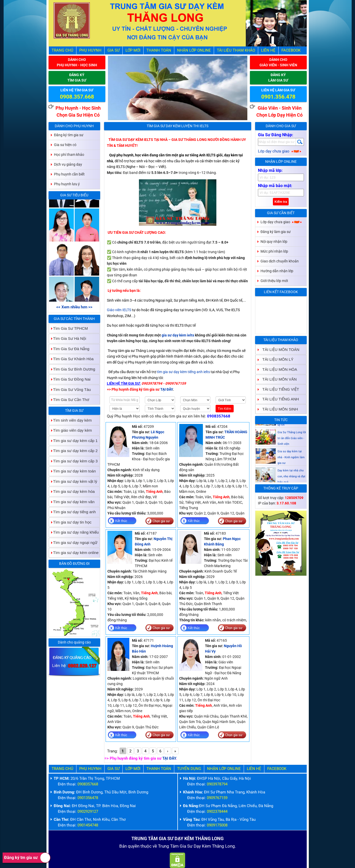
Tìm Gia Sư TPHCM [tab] (69, 328)
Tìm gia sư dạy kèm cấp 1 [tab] (73, 441)
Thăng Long (223, 846)
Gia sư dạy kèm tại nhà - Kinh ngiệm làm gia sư (291, 472)
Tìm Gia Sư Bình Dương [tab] (72, 369)
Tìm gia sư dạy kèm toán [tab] (73, 471)
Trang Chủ (62, 50)
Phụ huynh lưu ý (67, 184)
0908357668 (219, 416)
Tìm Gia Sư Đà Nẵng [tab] (69, 349)
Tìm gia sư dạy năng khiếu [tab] (74, 532)
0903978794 (217, 784)
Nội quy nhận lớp (274, 242)
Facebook (291, 50)
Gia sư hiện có (65, 145)
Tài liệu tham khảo (236, 50)
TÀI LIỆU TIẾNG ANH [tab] (279, 399)
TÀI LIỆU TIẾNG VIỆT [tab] (279, 389)
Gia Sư (113, 50)
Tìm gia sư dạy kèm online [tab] (74, 553)
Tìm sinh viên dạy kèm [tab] (70, 420)
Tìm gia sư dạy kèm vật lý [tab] (73, 481)
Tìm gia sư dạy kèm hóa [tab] (72, 491)
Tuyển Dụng (189, 769)
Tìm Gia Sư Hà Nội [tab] (68, 338)
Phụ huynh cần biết (69, 174)
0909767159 (217, 798)
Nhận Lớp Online (194, 50)
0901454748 (88, 825)
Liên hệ (268, 50)
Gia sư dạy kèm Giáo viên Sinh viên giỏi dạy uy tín (292, 434)
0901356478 (88, 798)
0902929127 (88, 811)
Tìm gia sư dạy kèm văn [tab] (72, 502)
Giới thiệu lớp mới (274, 281)
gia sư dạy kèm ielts (178, 335)
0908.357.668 (77, 97)
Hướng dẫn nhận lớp (277, 271)
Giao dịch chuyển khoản (280, 261)
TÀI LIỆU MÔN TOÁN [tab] (279, 349)
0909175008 (217, 825)
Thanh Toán (159, 50)
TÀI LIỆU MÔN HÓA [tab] (278, 369)
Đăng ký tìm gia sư (69, 135)
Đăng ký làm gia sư (276, 232)
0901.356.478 (278, 97)
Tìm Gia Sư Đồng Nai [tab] (70, 379)
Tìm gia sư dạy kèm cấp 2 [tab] (73, 451)
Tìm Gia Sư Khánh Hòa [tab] (71, 359)
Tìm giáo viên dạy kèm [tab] (71, 430)
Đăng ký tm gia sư (27, 858)
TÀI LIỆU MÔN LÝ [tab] (276, 359)
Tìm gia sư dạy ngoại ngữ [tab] (73, 542)
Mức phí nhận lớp (274, 251)
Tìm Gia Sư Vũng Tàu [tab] (70, 389)
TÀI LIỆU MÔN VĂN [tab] (277, 379)
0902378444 (217, 811)
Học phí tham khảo (69, 155)
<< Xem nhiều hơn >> (74, 307)
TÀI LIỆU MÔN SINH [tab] (278, 409)
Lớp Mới (133, 50)
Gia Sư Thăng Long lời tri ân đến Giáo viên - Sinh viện (292, 453)
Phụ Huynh (90, 50)
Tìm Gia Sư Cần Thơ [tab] (69, 400)
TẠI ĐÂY (169, 758)
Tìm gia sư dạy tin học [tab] (70, 522)
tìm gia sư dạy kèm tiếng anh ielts (183, 372)
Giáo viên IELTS (119, 310)
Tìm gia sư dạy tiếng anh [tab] (72, 512)
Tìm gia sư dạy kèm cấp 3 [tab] (73, 461)
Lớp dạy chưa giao (280, 151)
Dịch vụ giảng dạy (68, 164)
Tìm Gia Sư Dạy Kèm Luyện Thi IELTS (177, 126)
